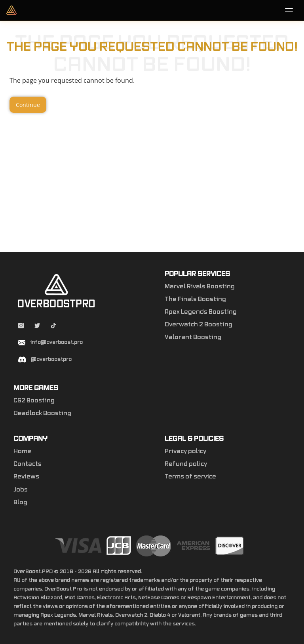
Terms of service (190, 477)
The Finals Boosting (195, 299)
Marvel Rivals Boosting (200, 287)
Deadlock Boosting (42, 413)
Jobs (21, 490)
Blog (20, 503)
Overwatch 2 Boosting (199, 325)
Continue (28, 105)
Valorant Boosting (193, 337)
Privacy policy (185, 452)
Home (22, 452)
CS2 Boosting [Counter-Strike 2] (34, 401)
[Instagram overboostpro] (22, 327)
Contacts (28, 464)
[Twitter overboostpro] (38, 327)
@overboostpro (51, 359)
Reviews (26, 477)
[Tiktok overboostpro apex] (53, 327)
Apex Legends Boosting (201, 312)
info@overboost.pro (56, 342)
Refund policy (186, 464)
